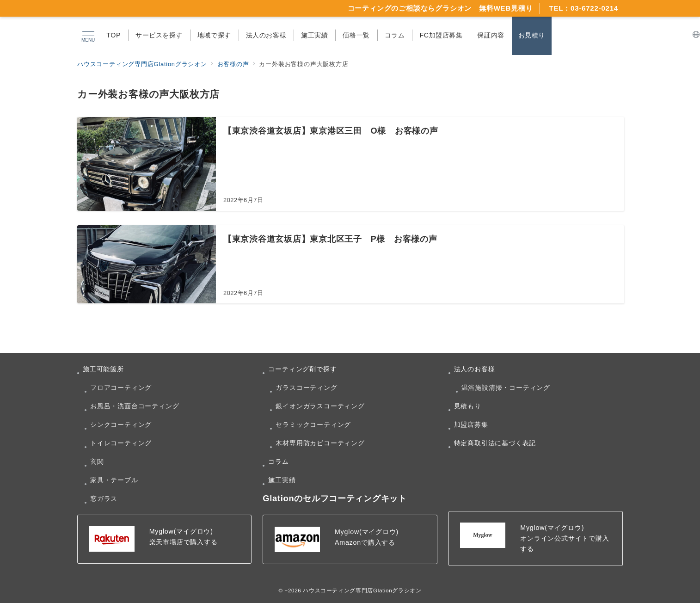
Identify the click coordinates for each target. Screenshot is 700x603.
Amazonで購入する (365, 542)
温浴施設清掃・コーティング (506, 388)
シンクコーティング (121, 425)
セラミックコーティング (313, 425)
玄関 (97, 461)
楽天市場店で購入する (184, 542)
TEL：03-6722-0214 (583, 8)
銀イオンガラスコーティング (320, 406)
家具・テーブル (114, 480)
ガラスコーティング (306, 388)
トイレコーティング (121, 443)
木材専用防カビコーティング (320, 443)
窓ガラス (104, 498)
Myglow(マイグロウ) (181, 531)
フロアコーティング (121, 388)
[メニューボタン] (88, 35)
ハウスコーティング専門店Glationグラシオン (362, 590)
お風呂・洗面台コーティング (135, 406)
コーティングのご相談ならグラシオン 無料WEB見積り (440, 8)
